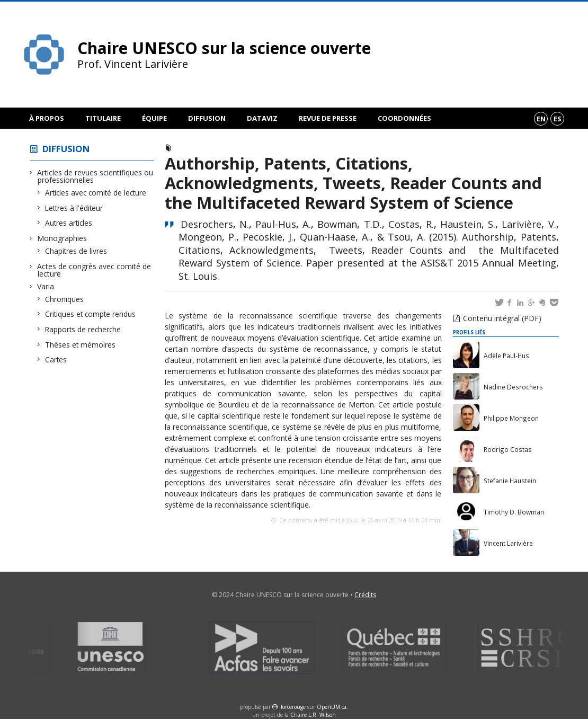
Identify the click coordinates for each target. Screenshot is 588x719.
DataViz (262, 118)
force (293, 707)
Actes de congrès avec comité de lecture (94, 270)
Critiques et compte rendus (91, 314)
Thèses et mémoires (81, 345)
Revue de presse (328, 118)
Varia (46, 286)
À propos (47, 118)
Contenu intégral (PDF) (502, 318)
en (541, 119)
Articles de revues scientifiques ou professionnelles (95, 176)
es (558, 119)
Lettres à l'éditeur (74, 208)
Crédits (365, 595)
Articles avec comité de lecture (96, 193)
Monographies (62, 238)
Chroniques (65, 299)
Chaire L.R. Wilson (313, 715)
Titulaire (103, 118)
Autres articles (69, 223)
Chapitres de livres (76, 251)
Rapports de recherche (83, 329)
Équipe (154, 118)
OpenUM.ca (332, 707)
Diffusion (207, 118)
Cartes (56, 360)
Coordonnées (404, 118)
